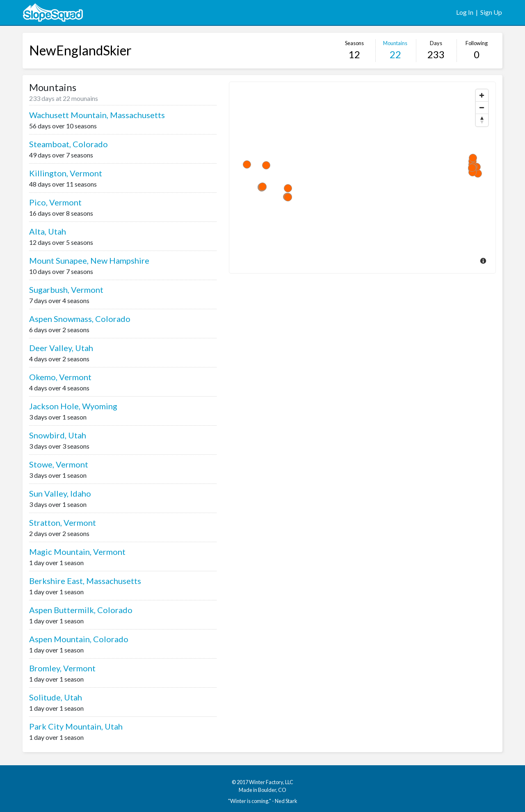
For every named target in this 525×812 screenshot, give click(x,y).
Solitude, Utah (56, 697)
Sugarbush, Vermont (66, 290)
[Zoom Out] (482, 108)
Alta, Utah (48, 231)
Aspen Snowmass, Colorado (80, 319)
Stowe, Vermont (59, 464)
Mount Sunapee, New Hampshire (89, 260)
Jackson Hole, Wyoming (73, 406)
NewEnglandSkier (80, 50)
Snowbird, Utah (58, 435)
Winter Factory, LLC (271, 782)
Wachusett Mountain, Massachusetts (97, 115)
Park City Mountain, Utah (76, 726)
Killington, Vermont (66, 173)
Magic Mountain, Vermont (77, 552)
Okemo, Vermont (60, 377)
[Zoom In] (482, 96)
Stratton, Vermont (63, 522)
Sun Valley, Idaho (60, 493)
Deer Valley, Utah (61, 348)
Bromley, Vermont (62, 668)
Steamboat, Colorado (68, 144)
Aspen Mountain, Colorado (79, 639)
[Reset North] (482, 120)
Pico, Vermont (55, 202)
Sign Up (491, 12)
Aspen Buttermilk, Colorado (81, 610)
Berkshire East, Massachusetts (85, 581)
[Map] (362, 178)
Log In (465, 12)
